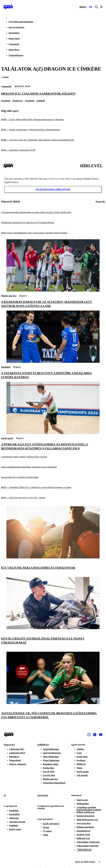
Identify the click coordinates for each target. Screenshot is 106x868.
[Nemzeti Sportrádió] (91, 7)
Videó (45, 835)
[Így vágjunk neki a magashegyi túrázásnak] (53, 558)
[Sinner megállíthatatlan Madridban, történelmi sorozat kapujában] (53, 467)
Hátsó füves (14, 50)
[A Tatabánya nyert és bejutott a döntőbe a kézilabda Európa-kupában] (53, 362)
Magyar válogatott (18, 764)
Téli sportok (82, 775)
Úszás (79, 753)
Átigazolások (15, 760)
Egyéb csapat (15, 829)
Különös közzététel (85, 827)
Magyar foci (9, 745)
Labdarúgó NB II (17, 753)
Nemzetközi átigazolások (54, 783)
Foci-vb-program (16, 27)
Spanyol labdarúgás (52, 753)
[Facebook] (95, 735)
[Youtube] (101, 735)
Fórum (46, 827)
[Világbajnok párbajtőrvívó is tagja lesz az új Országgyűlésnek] (53, 223)
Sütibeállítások (84, 850)
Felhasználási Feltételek (87, 846)
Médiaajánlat (83, 804)
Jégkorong (14, 818)
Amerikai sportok (17, 822)
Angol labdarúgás (51, 749)
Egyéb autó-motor (51, 824)
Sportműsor (14, 33)
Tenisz (79, 768)
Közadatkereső (83, 831)
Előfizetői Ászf (83, 838)
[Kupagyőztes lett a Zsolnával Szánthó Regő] (53, 477)
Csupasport (14, 44)
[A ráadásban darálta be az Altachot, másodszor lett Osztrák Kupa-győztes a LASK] (53, 291)
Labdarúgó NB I (17, 749)
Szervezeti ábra (84, 823)
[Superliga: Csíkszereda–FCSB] (53, 150)
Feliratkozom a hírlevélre (53, 189)
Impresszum (82, 800)
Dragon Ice (18, 101)
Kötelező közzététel (85, 816)
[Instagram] (89, 735)
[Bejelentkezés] (83, 7)
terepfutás (6, 101)
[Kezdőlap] (8, 7)
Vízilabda (14, 826)
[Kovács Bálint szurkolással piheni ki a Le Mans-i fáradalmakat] (53, 628)
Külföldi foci (43, 745)
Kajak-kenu (82, 757)
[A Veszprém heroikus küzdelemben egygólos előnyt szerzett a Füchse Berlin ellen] (53, 212)
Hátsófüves (14, 757)
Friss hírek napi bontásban (21, 22)
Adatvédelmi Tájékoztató (88, 842)
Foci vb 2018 (49, 772)
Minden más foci (9, 296)
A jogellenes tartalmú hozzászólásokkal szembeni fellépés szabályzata (89, 810)
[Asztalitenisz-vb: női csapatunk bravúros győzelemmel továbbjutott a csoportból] (53, 703)
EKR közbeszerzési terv (87, 820)
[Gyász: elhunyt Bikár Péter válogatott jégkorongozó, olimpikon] (53, 120)
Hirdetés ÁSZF (84, 835)
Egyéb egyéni (7, 438)
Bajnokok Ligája (51, 764)
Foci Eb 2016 (49, 775)
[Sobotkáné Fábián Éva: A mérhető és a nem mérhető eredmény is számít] (53, 488)
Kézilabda (6, 367)
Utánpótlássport (16, 55)
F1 (5, 795)
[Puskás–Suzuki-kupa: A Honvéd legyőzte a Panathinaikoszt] (53, 130)
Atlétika (80, 749)
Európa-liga (48, 768)
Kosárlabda (14, 814)
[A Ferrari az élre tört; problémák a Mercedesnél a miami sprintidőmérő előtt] (53, 140)
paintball (41, 101)
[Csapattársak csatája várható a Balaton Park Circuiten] (53, 457)
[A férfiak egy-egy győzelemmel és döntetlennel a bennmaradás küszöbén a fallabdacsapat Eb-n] (53, 433)
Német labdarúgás (51, 760)
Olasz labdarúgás (51, 757)
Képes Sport (14, 38)
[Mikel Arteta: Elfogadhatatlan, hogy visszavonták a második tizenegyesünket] (53, 233)
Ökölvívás (81, 764)
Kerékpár (81, 760)
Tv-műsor (47, 831)
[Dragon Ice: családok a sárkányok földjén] (53, 94)
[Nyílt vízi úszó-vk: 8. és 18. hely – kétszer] (53, 498)
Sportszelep (43, 795)
